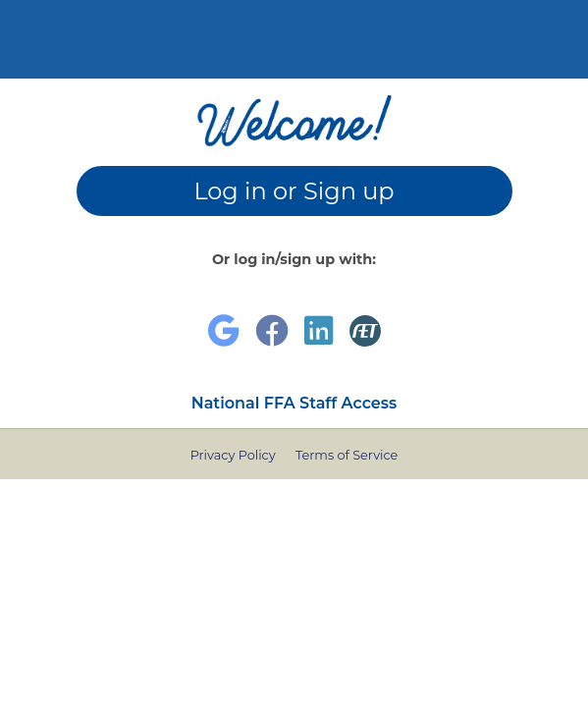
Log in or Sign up (294, 191)
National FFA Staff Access (294, 403)
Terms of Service (347, 455)
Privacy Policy (233, 455)
